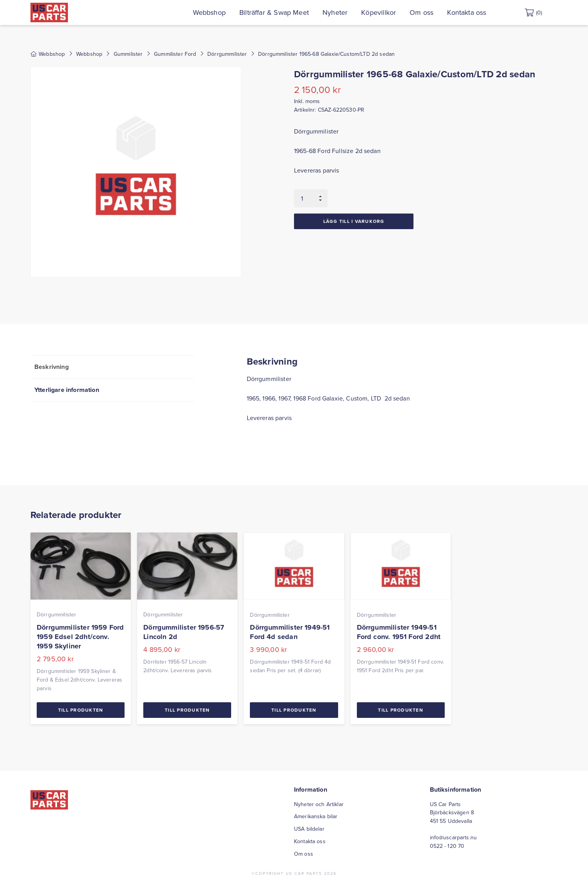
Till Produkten (81, 710)
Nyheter (351, 12)
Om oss (437, 12)
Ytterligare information (67, 390)
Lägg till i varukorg (354, 221)
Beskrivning (52, 367)
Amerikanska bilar (316, 816)
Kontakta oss (482, 12)
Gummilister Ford (175, 54)
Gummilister (128, 54)
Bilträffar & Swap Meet (290, 12)
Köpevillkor (394, 12)
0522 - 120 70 (447, 846)
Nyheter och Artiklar (319, 804)
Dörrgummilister (227, 54)
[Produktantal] (311, 198)
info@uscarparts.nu (453, 837)
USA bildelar (309, 829)
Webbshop (225, 12)
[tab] (112, 367)
